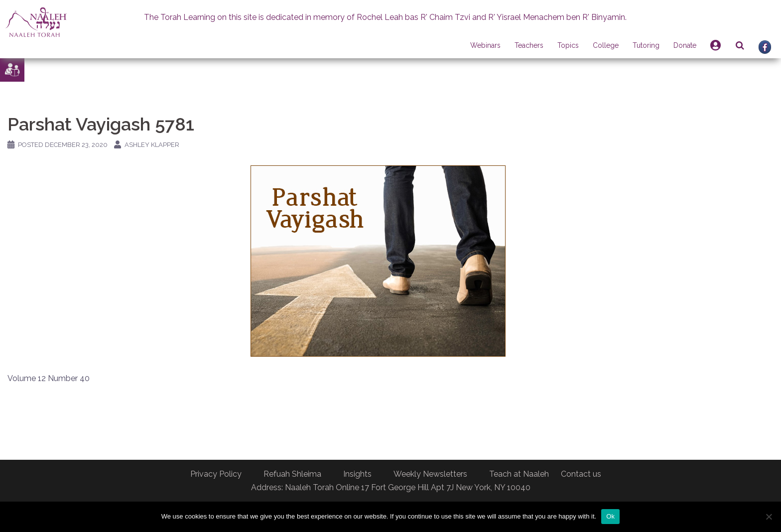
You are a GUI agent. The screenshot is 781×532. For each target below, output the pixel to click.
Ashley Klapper (152, 145)
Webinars (485, 45)
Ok (610, 516)
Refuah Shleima (292, 474)
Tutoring (646, 45)
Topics (568, 45)
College (606, 45)
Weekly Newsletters (430, 474)
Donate (685, 45)
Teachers (529, 45)
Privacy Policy (216, 474)
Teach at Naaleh (519, 474)
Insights (357, 474)
